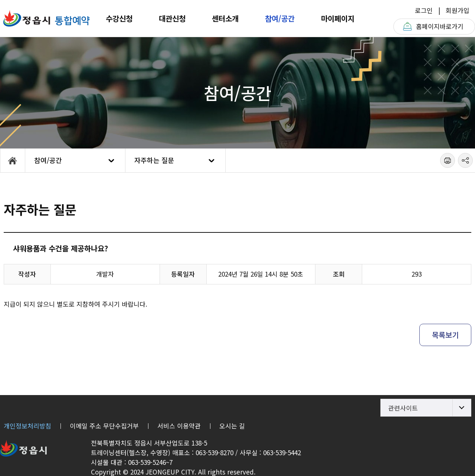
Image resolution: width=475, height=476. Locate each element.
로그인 (424, 10)
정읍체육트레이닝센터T (46, 18)
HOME (13, 160)
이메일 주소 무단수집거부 (104, 426)
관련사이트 (403, 408)
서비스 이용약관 (179, 426)
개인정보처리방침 (27, 426)
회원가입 (458, 10)
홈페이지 (440, 26)
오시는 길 (232, 426)
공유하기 (465, 160)
